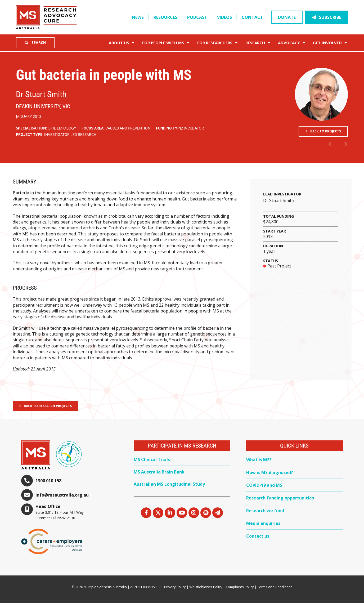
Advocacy (291, 43)
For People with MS (166, 43)
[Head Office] (27, 509)
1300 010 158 (48, 481)
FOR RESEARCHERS (217, 43)
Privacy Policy (175, 587)
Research (258, 43)
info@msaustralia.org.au (62, 495)
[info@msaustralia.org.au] (27, 495)
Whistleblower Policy (206, 587)
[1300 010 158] (27, 481)
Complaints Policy (240, 587)
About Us (122, 43)
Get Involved (330, 43)
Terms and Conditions (275, 587)
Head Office (48, 506)
